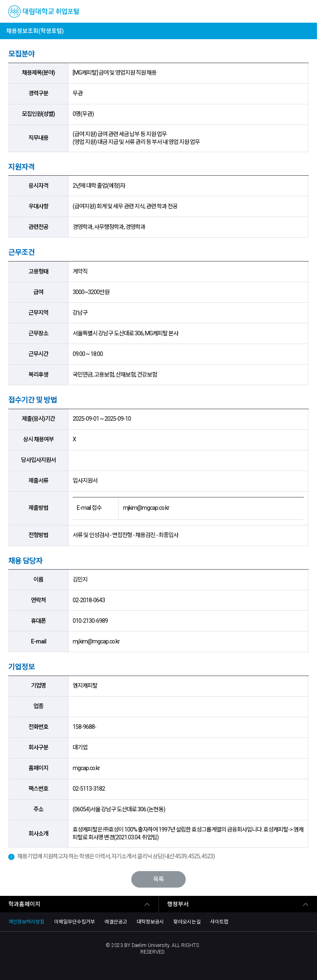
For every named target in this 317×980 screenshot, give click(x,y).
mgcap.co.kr (86, 768)
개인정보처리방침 (26, 922)
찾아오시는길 (187, 922)
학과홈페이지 (24, 904)
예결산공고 (116, 922)
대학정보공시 (150, 922)
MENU (304, 11)
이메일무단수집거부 (75, 922)
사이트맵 (219, 922)
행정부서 (178, 904)
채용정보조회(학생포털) (35, 31)
